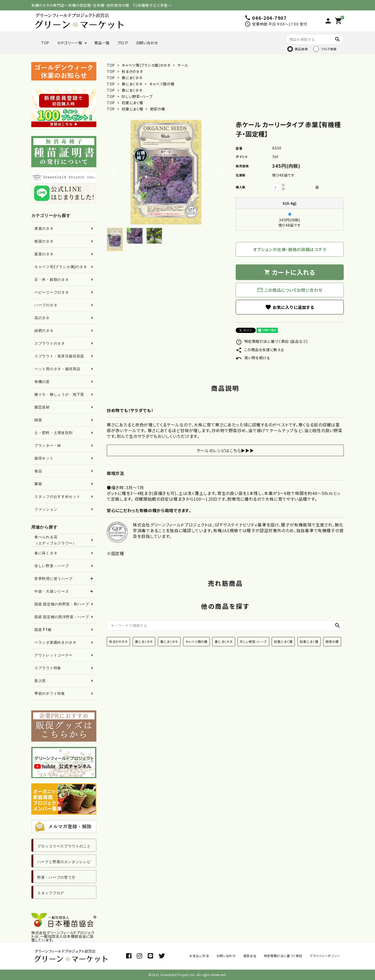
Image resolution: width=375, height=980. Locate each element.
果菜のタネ (44, 228)
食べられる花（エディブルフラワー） (55, 540)
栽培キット (44, 458)
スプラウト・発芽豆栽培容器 (59, 356)
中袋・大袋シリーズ (52, 591)
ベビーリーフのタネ (52, 292)
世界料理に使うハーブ (54, 579)
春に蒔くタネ (46, 553)
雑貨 (38, 420)
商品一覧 (102, 43)
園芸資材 (42, 407)
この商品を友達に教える (260, 350)
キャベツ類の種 (162, 84)
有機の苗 (42, 382)
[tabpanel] (166, 172)
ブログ (123, 43)
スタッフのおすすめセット (57, 497)
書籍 (38, 484)
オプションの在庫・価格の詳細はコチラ (290, 249)
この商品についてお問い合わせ (290, 290)
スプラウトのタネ (50, 343)
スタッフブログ (51, 893)
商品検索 (301, 49)
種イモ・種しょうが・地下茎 (59, 394)
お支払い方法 (199, 956)
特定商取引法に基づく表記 (283, 956)
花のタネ (42, 318)
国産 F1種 (43, 630)
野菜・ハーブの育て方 (56, 877)
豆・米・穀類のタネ (52, 280)
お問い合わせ (147, 43)
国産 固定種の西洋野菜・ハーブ (62, 617)
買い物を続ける (253, 358)
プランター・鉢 (48, 445)
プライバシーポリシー (325, 956)
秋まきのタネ (132, 71)
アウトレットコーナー (54, 655)
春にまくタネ (132, 78)
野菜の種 (158, 109)
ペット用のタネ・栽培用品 (57, 369)
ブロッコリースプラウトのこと (64, 846)
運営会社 (250, 956)
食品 (38, 471)
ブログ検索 (329, 49)
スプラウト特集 (48, 668)
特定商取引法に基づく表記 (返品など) (272, 341)
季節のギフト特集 (50, 693)
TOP (45, 43)
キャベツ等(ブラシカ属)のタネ (146, 65)
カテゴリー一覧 (70, 43)
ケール (182, 65)
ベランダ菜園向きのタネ (55, 642)
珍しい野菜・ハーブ (137, 96)
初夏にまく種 (132, 103)
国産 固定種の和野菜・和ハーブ (62, 604)
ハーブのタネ (46, 305)
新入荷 (40, 681)
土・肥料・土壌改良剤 (54, 433)
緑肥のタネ (44, 331)
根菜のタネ (44, 241)
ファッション (46, 509)
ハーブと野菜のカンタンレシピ (64, 862)
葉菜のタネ (44, 254)
